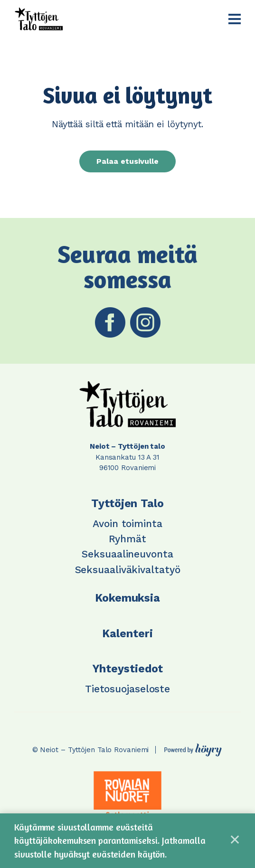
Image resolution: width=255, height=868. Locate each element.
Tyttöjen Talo (127, 504)
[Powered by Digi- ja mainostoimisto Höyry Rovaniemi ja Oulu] (193, 747)
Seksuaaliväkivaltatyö (128, 570)
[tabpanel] (128, 794)
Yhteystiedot (128, 669)
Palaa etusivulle (127, 161)
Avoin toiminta (127, 524)
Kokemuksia (127, 598)
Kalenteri (127, 634)
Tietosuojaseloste (127, 689)
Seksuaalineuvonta (127, 554)
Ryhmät (127, 539)
